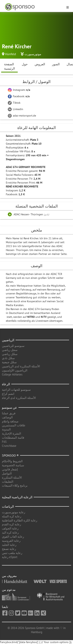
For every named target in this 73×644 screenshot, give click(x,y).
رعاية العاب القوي (13, 537)
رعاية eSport (10, 557)
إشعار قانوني (10, 469)
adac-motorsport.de (22, 116)
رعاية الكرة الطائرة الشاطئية (20, 520)
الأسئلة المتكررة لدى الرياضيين (21, 366)
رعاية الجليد (9, 545)
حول (25, 64)
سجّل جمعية (9, 362)
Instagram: (19, 90)
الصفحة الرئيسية (9, 66)
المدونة (6, 429)
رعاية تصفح (9, 549)
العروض (40, 64)
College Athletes (12, 374)
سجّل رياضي (10, 354)
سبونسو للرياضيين (13, 346)
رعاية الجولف (10, 528)
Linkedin (15, 109)
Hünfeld (11, 54)
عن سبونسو (10, 407)
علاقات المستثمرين (14, 425)
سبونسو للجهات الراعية (16, 390)
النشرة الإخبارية (11, 433)
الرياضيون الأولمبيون (15, 370)
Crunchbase (9, 446)
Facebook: (19, 96)
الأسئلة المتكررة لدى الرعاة (19, 398)
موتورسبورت (33, 54)
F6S (4, 442)
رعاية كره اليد (10, 532)
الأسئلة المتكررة (12, 477)
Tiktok (14, 103)
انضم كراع (8, 394)
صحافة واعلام (10, 421)
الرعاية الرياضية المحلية (17, 497)
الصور (56, 64)
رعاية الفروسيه (11, 541)
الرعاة (6, 384)
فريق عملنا (9, 413)
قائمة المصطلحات (13, 438)
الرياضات (8, 506)
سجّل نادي (8, 358)
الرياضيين (8, 340)
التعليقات (8, 482)
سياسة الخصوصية (13, 465)
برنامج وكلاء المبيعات (15, 485)
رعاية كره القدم (11, 524)
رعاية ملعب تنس (12, 553)
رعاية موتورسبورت (14, 512)
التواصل (7, 473)
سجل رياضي (10, 350)
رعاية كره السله (12, 516)
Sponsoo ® (10, 455)
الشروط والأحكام (12, 461)
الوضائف (7, 417)
